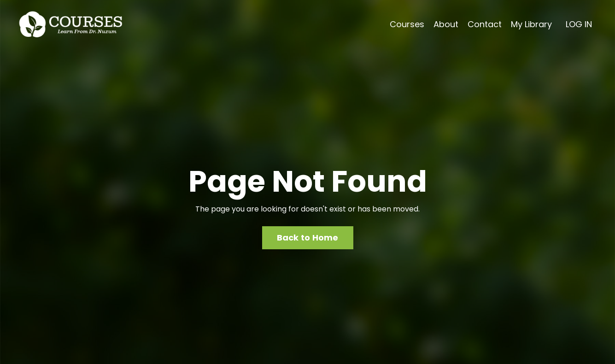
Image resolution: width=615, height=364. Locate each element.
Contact (485, 24)
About (446, 24)
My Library (531, 24)
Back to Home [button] (308, 238)
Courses (407, 24)
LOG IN (579, 24)
